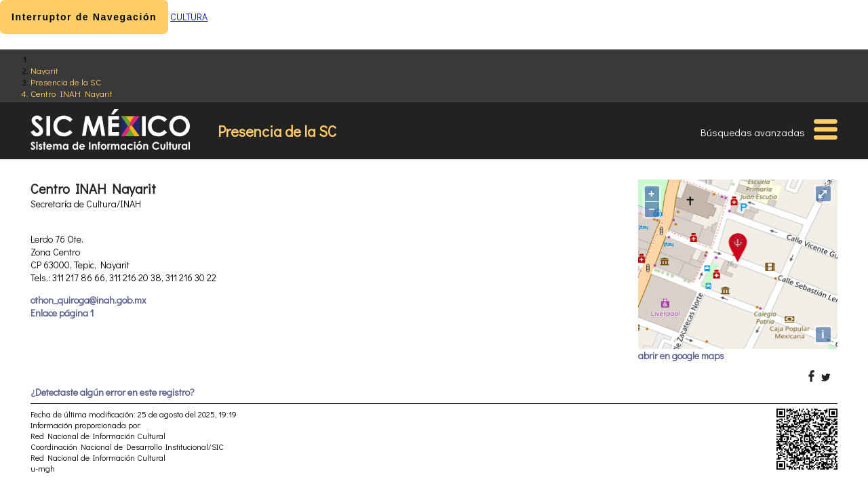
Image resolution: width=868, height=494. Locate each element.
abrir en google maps (681, 355)
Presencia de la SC (66, 82)
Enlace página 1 (62, 313)
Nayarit (44, 70)
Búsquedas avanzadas (753, 132)
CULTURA (189, 17)
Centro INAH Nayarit (72, 93)
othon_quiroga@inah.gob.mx (88, 300)
